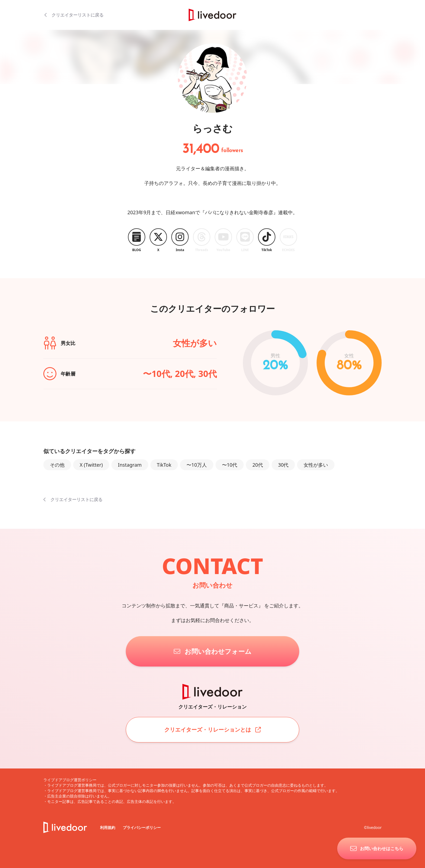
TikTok (164, 465)
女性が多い (316, 465)
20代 (258, 465)
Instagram (130, 465)
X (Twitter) (91, 465)
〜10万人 (197, 465)
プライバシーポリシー (142, 827)
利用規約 (108, 827)
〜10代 (230, 465)
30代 (283, 465)
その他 (57, 465)
